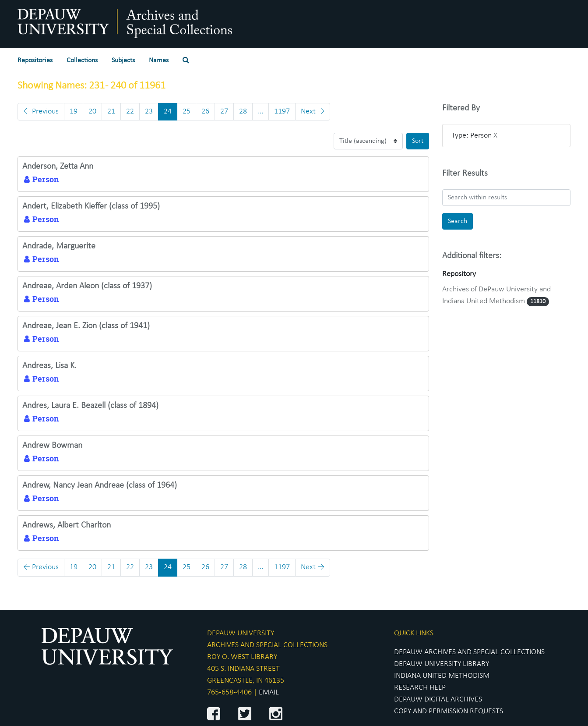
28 (243, 112)
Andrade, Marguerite (59, 246)
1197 (282, 112)
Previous (41, 112)
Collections (82, 60)
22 (130, 112)
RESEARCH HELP (420, 688)
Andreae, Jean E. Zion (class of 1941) (86, 326)
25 (187, 112)
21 (111, 112)
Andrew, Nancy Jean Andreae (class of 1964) (100, 485)
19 (74, 112)
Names (159, 60)
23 (149, 112)
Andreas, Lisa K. (49, 366)
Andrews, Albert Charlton (67, 525)
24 (168, 112)
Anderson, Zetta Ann (58, 166)
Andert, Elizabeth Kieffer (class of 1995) (91, 206)
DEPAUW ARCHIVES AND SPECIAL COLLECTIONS (469, 652)
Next (313, 112)
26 (205, 112)
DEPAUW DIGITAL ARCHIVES (438, 699)
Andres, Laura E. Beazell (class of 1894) (90, 406)
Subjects (123, 60)
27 (224, 112)
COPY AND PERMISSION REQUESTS (449, 711)
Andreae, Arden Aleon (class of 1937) (87, 286)
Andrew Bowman (52, 446)
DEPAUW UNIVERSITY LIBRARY (442, 664)
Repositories (35, 60)
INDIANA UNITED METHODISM (442, 676)
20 (92, 112)
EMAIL (269, 692)
